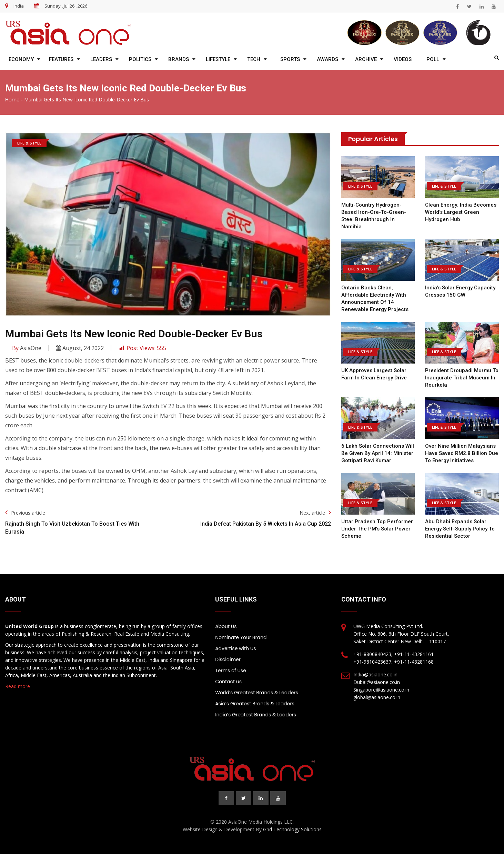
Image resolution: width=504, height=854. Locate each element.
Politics (140, 59)
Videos (403, 59)
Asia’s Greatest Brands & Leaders (255, 704)
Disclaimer (228, 659)
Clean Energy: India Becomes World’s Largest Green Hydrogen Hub (461, 212)
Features (61, 59)
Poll (433, 59)
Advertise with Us (235, 648)
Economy (21, 59)
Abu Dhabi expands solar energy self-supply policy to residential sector (460, 529)
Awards (327, 59)
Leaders (101, 59)
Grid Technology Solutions (292, 829)
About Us (226, 626)
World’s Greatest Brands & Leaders (257, 693)
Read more (18, 686)
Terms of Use (231, 671)
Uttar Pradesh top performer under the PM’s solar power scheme (377, 529)
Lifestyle (218, 59)
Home (12, 100)
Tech (254, 59)
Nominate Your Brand (241, 637)
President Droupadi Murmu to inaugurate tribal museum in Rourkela (462, 378)
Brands (179, 59)
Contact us (228, 682)
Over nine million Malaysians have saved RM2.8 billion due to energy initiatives (462, 453)
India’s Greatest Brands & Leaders (256, 715)
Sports (290, 59)
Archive (366, 59)
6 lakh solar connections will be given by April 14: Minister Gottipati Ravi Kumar (378, 453)
